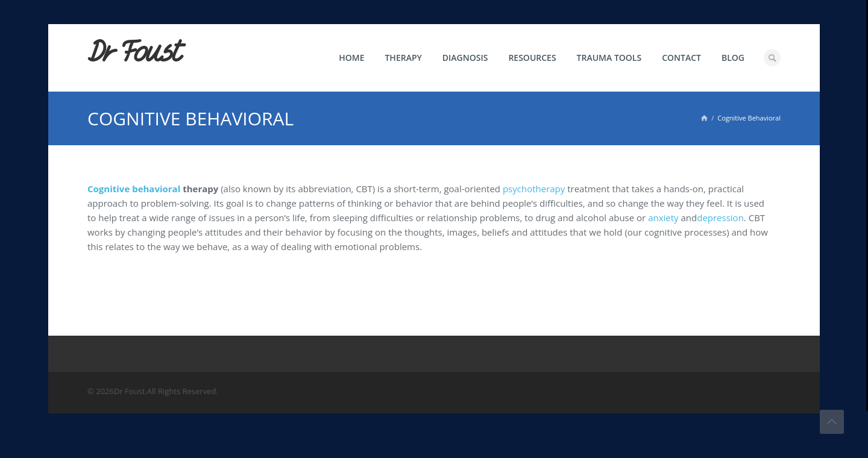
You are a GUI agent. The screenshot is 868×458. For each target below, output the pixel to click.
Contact (681, 58)
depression (720, 218)
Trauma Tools (609, 58)
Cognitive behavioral (134, 189)
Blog (733, 58)
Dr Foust (134, 52)
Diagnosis (465, 58)
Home (351, 58)
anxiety (663, 218)
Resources (532, 58)
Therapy (403, 58)
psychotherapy (534, 189)
